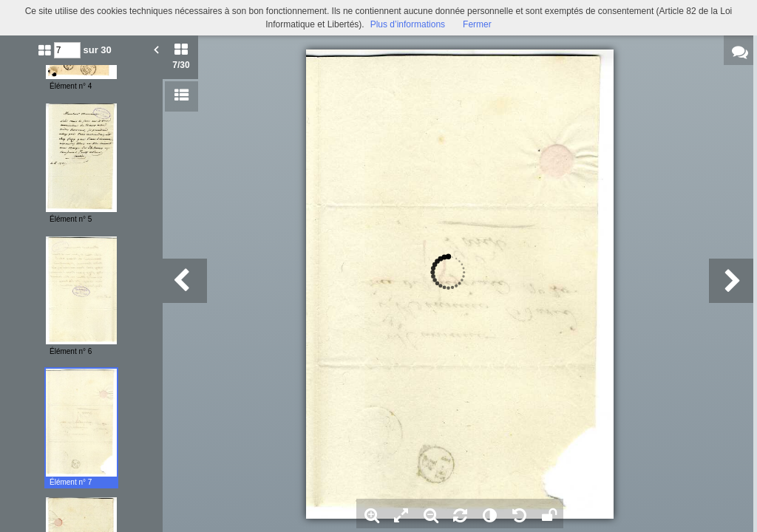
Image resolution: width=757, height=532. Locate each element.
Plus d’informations (408, 24)
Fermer (477, 24)
